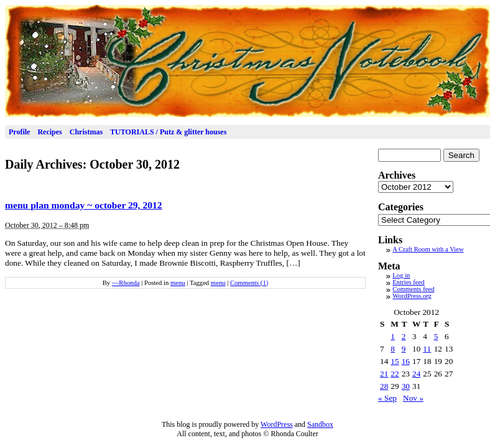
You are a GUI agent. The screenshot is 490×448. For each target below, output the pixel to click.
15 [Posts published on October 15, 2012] (395, 361)
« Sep (387, 398)
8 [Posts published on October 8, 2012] (393, 349)
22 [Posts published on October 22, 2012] (395, 374)
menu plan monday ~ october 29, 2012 (84, 205)
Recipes (49, 132)
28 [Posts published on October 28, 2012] (384, 386)
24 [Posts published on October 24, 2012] (416, 374)
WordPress (277, 424)
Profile (19, 132)
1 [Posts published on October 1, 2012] (393, 336)
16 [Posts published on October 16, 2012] (406, 361)
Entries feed (408, 282)
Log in (401, 275)
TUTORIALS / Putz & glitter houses (168, 132)
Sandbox (320, 424)
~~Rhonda (126, 283)
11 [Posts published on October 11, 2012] (427, 349)
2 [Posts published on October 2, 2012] (404, 336)
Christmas (86, 132)
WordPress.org (412, 296)
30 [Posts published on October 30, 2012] (406, 386)
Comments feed (413, 289)
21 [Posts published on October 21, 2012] (384, 374)
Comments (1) (249, 283)
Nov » (413, 398)
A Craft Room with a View (428, 249)
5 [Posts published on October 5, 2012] (436, 336)
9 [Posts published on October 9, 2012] (404, 349)
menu (178, 283)
